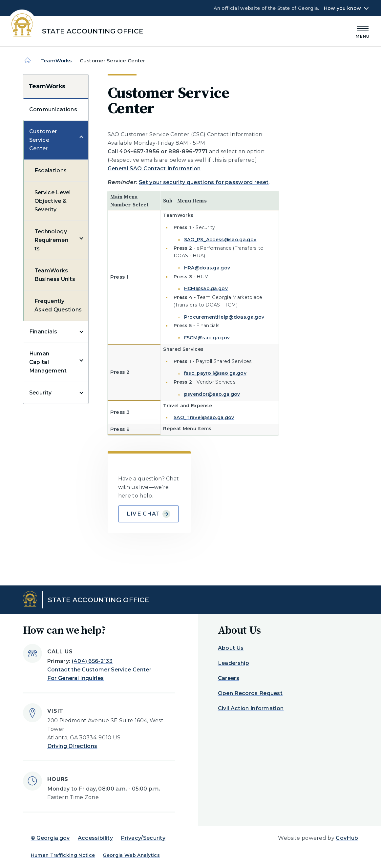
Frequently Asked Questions (58, 305)
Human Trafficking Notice (63, 855)
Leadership (233, 663)
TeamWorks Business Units (55, 275)
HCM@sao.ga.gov (206, 288)
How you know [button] (342, 8)
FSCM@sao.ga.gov (207, 338)
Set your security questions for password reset (204, 182)
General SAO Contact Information (154, 169)
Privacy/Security (143, 838)
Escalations (51, 170)
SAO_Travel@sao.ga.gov (204, 417)
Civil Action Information (251, 708)
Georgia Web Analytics (131, 855)
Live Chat (149, 514)
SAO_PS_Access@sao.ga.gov (220, 240)
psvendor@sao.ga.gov (212, 394)
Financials (43, 332)
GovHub (347, 838)
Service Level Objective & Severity (53, 201)
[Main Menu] (363, 31)
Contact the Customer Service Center (99, 670)
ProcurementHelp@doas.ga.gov (224, 317)
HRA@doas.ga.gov (207, 268)
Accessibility (95, 838)
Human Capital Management (48, 362)
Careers (229, 678)
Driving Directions (72, 746)
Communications (53, 109)
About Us (231, 648)
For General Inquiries (76, 678)
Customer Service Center (43, 140)
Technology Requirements (51, 240)
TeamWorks (56, 61)
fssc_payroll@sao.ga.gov (215, 373)
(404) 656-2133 (92, 661)
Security (41, 393)
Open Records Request (250, 693)
